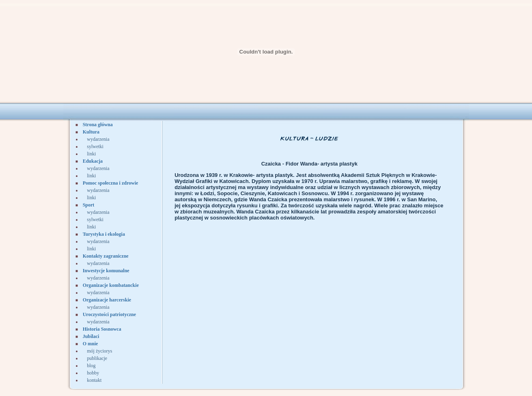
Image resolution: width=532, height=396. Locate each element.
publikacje (97, 358)
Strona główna (98, 125)
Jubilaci (91, 336)
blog (91, 366)
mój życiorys (99, 351)
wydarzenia (98, 139)
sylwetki (95, 146)
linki (91, 154)
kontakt (94, 380)
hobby (93, 373)
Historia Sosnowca (102, 329)
